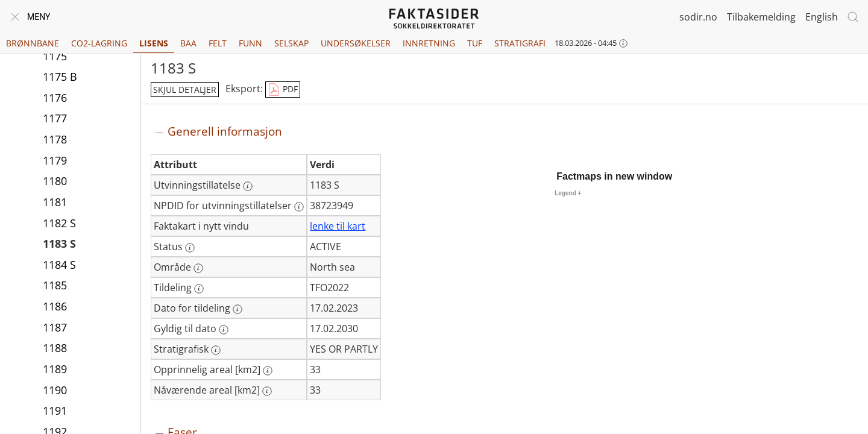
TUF (475, 43)
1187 (55, 327)
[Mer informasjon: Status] (190, 248)
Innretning (429, 43)
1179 (55, 160)
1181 (55, 202)
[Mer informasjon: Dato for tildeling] (237, 309)
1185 (55, 285)
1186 (55, 306)
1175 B (60, 77)
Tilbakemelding (761, 17)
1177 (55, 118)
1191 (55, 410)
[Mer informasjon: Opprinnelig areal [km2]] (268, 371)
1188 (55, 348)
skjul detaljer (185, 90)
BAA (188, 43)
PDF (283, 90)
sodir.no (698, 17)
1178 (55, 139)
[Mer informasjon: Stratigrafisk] (216, 350)
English (822, 17)
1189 (55, 369)
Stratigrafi (520, 43)
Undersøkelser (356, 43)
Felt (218, 43)
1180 (55, 181)
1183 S (59, 244)
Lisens (154, 43)
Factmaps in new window (614, 176)
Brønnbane (33, 43)
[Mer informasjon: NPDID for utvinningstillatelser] (299, 207)
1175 (55, 56)
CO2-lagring (99, 43)
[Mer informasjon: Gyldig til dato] (224, 330)
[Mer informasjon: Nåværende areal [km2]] (267, 391)
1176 (55, 98)
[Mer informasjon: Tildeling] (199, 289)
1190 (55, 390)
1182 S (59, 223)
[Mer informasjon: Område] (198, 268)
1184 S (59, 265)
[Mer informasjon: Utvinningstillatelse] (248, 186)
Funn (250, 43)
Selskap (291, 43)
